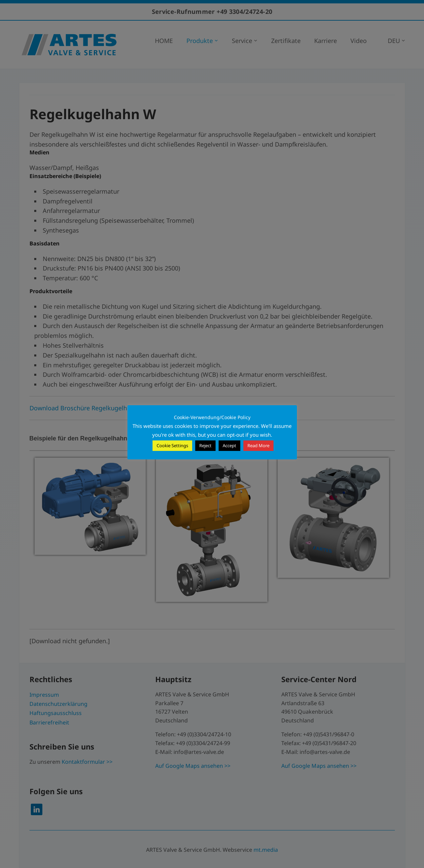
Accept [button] (229, 446)
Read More (258, 446)
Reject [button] (205, 446)
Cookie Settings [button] (172, 446)
